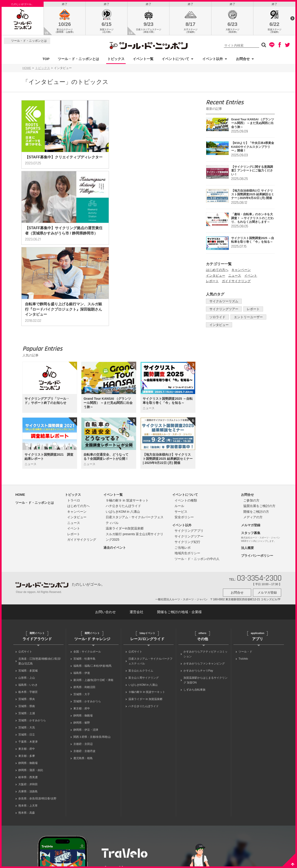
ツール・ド (245, 582)
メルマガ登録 (251, 457)
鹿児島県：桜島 (83, 689)
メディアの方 (253, 449)
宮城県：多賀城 (28, 601)
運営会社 (136, 542)
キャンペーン (241, 271)
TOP (46, 60)
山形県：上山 (27, 608)
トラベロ (74, 432)
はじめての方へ (217, 271)
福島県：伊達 (82, 603)
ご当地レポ (183, 479)
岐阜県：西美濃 (28, 708)
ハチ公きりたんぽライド (123, 438)
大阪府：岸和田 (28, 715)
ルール (179, 438)
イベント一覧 (143, 60)
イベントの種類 (186, 432)
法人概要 (247, 479)
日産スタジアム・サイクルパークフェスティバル (150, 591)
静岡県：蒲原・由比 (31, 700)
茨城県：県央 (27, 629)
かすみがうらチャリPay (198, 601)
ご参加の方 (251, 432)
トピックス (116, 60)
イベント (251, 277)
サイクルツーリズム (223, 302)
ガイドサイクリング (236, 282)
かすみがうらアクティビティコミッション (205, 584)
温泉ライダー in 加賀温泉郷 (145, 629)
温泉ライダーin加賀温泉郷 (125, 460)
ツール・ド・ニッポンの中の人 (197, 490)
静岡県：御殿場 (28, 693)
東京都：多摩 (27, 686)
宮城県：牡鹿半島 (84, 589)
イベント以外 (213, 60)
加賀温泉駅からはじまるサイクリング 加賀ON (205, 610)
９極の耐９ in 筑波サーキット (127, 432)
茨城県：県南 (27, 637)
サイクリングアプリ (189, 462)
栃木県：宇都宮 (28, 622)
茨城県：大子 (82, 625)
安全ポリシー (184, 449)
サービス (181, 443)
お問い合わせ (105, 542)
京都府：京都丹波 (84, 681)
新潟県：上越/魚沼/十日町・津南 (93, 610)
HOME (27, 69)
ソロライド (217, 318)
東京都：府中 (27, 679)
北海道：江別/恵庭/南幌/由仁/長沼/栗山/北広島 (40, 591)
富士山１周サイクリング (144, 608)
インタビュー (216, 277)
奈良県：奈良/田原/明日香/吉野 (37, 729)
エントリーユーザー (246, 318)
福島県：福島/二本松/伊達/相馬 (92, 596)
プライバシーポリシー (257, 487)
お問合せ (243, 60)
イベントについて (175, 60)
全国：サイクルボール (87, 582)
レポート (212, 282)
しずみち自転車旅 (194, 620)
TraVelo (243, 589)
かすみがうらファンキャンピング (204, 594)
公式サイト (25, 582)
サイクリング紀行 (187, 474)
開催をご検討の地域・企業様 (179, 542)
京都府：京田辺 (83, 674)
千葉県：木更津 (28, 672)
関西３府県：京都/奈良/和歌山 (92, 667)
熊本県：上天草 (28, 736)
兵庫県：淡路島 (28, 722)
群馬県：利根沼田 (84, 617)
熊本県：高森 (27, 743)
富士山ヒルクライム (141, 601)
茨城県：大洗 (27, 658)
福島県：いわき (28, 615)
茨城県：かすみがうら (32, 651)
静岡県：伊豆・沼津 (86, 660)
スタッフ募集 (251, 465)
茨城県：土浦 (27, 644)
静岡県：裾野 (82, 653)
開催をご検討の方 (256, 443)
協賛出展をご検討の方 (259, 438)
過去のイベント (115, 479)
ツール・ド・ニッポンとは (29, 42)
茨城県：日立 (27, 665)
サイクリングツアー (223, 310)
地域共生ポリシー (187, 485)
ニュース (235, 277)
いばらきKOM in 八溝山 (123, 443)
